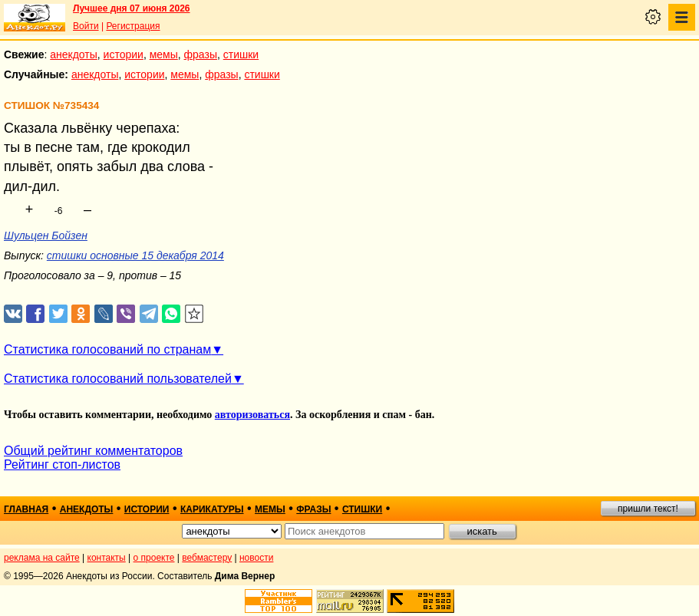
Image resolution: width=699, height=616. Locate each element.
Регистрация (133, 26)
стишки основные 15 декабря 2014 (135, 255)
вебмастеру (207, 558)
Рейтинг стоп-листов (62, 464)
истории (124, 54)
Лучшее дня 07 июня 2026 (132, 8)
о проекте (154, 558)
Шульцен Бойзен (46, 236)
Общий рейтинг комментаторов (93, 451)
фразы (201, 54)
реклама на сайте (42, 558)
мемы (164, 54)
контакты (107, 558)
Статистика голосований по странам (107, 349)
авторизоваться (252, 415)
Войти (86, 26)
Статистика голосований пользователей (118, 379)
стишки (241, 54)
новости (256, 558)
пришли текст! (648, 509)
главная (26, 509)
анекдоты (74, 54)
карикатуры (212, 509)
